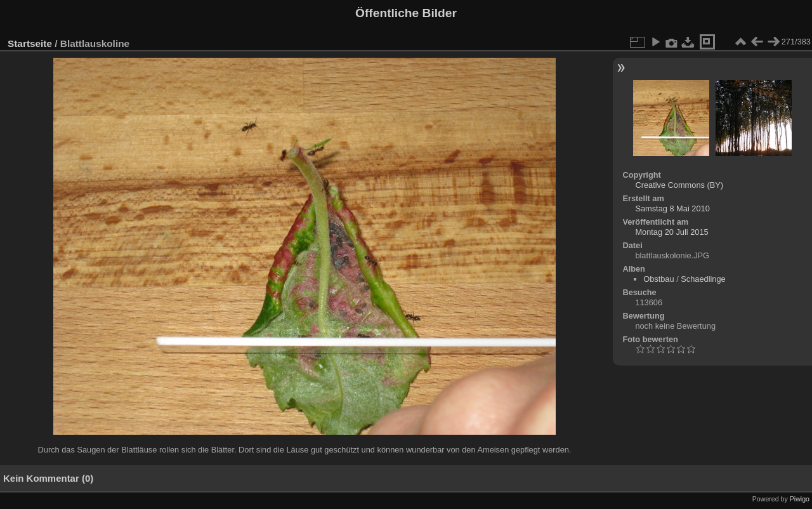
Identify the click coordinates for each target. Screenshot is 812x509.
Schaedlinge (703, 279)
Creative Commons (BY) (679, 185)
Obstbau (658, 279)
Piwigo (800, 499)
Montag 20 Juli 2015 (671, 232)
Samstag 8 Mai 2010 (672, 208)
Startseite (30, 43)
